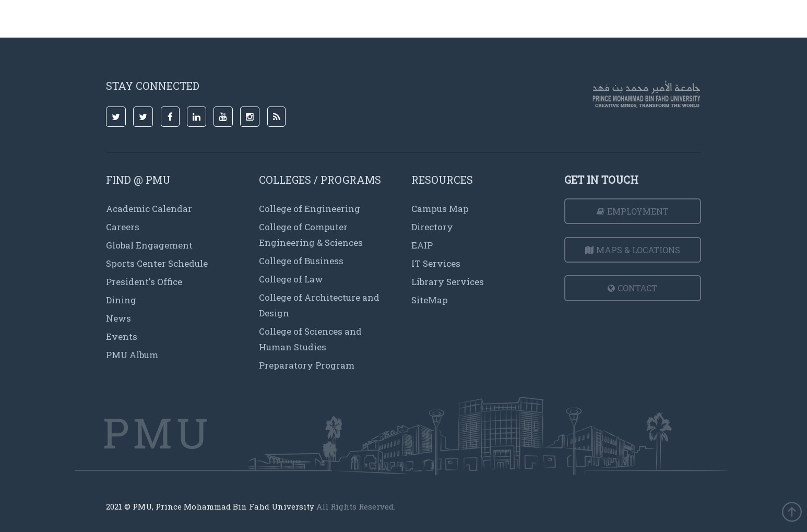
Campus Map (440, 209)
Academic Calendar (149, 209)
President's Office (144, 282)
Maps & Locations (633, 250)
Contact (632, 288)
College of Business (301, 261)
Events (122, 336)
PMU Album (132, 355)
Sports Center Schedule (157, 263)
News (118, 318)
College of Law (291, 279)
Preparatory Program (307, 365)
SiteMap (430, 300)
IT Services (436, 263)
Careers (123, 227)
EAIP (422, 245)
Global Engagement (149, 245)
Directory (432, 227)
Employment (633, 211)
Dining (121, 300)
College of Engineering (310, 209)
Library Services (448, 282)
